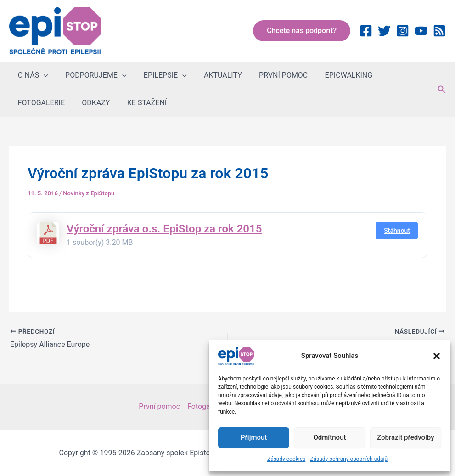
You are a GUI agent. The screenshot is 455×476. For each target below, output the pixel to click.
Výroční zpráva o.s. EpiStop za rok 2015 (164, 229)
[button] (437, 356)
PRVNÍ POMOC (272, 75)
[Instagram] (403, 31)
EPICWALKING (335, 75)
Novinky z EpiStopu (89, 193)
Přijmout (254, 437)
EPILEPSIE (159, 75)
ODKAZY (31, 103)
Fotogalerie (206, 406)
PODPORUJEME (92, 75)
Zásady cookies (286, 459)
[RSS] (439, 31)
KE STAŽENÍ (79, 103)
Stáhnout (397, 231)
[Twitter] (384, 31)
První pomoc (159, 406)
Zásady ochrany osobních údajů (349, 459)
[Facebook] (366, 31)
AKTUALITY (214, 75)
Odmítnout (330, 437)
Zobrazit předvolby (406, 437)
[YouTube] (421, 31)
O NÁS (32, 75)
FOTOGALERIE (397, 75)
